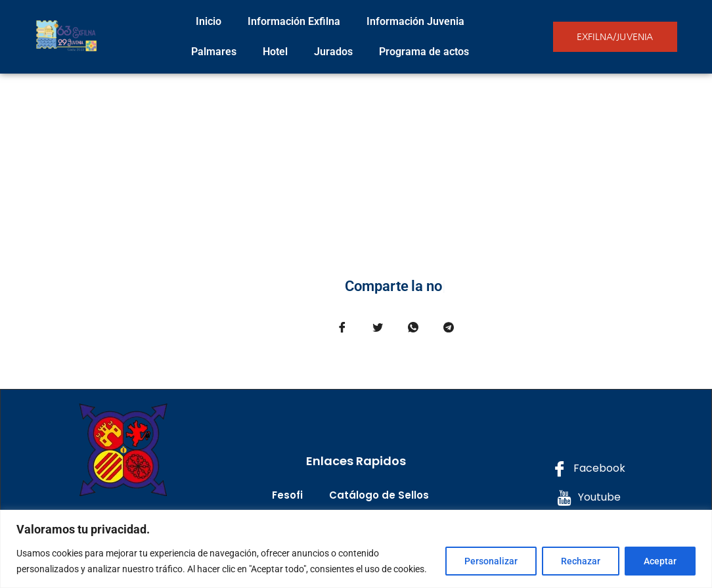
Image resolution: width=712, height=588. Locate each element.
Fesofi (287, 495)
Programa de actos (424, 52)
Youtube (589, 498)
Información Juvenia (415, 21)
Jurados (333, 52)
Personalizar (491, 561)
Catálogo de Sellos (379, 495)
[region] (356, 549)
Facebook (589, 469)
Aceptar (660, 561)
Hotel (275, 52)
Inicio (209, 21)
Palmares (214, 52)
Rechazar (581, 561)
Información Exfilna (294, 21)
